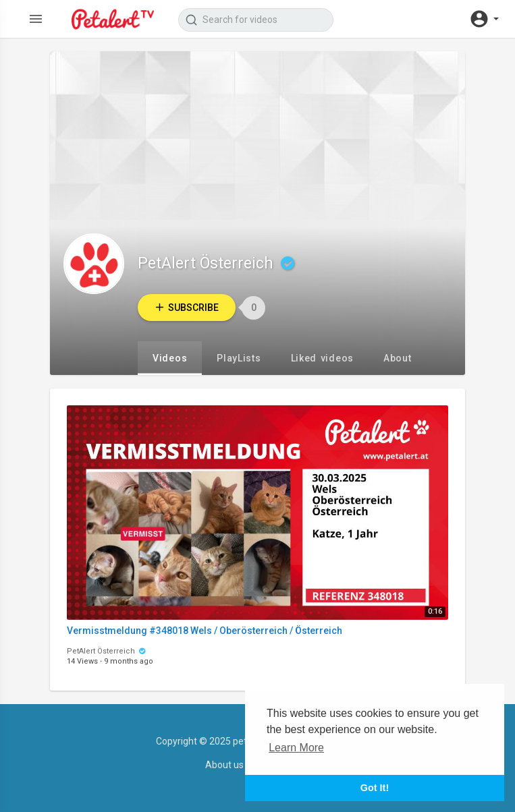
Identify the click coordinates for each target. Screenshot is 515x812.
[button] (484, 19)
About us (224, 765)
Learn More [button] (296, 748)
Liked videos (322, 358)
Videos (170, 358)
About (398, 358)
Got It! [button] (375, 788)
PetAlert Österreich (218, 263)
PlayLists (239, 358)
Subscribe (186, 307)
